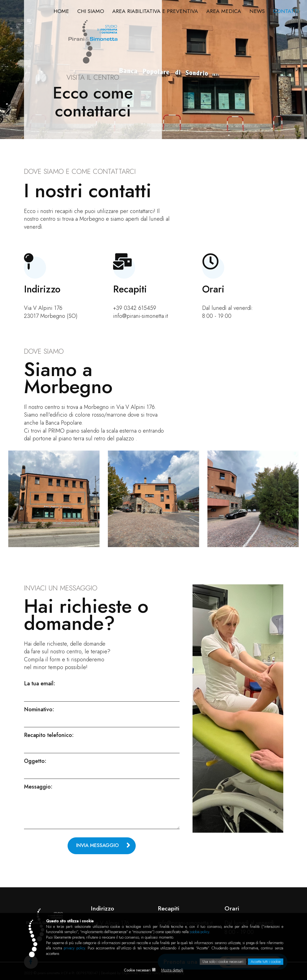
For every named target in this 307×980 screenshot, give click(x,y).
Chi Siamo (87, 11)
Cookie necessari (137, 970)
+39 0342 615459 (135, 308)
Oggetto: (35, 761)
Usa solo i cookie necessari (223, 962)
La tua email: (40, 684)
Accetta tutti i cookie (266, 962)
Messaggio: (38, 787)
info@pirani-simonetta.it (141, 316)
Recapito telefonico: (49, 735)
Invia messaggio (98, 845)
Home (57, 11)
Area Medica (222, 11)
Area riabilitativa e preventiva (153, 11)
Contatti (286, 11)
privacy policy (74, 948)
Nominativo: (39, 710)
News (256, 11)
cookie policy (199, 932)
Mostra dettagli (172, 970)
